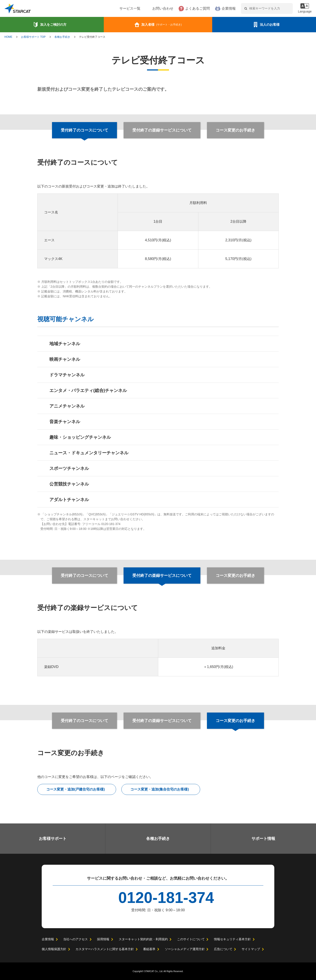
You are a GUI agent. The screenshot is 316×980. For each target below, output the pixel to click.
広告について (223, 949)
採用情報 (103, 939)
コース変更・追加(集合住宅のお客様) (160, 789)
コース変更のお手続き (235, 130)
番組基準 (149, 949)
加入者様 (162, 24)
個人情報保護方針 (54, 949)
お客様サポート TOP (33, 37)
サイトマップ (251, 949)
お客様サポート (53, 839)
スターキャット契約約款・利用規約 (143, 939)
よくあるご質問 (184, 9)
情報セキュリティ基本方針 (232, 939)
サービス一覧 (117, 9)
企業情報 (215, 9)
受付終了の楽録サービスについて (162, 130)
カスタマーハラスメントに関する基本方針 (105, 949)
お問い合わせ (149, 9)
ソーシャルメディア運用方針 (185, 949)
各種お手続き (62, 37)
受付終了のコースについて (85, 576)
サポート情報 (263, 839)
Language (304, 11)
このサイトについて (191, 939)
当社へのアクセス (75, 939)
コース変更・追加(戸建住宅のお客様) (76, 789)
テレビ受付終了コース (92, 37)
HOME (8, 37)
